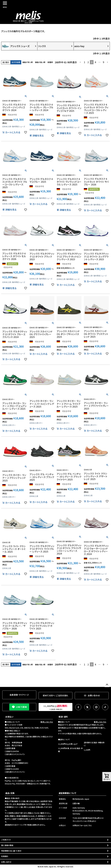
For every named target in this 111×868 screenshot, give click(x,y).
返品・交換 (10, 793)
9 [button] (103, 62)
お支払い (9, 717)
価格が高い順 (40, 62)
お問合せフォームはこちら (82, 825)
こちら (35, 813)
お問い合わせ (6, 862)
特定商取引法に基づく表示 (11, 851)
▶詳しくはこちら (47, 722)
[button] (80, 62)
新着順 (50, 62)
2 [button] (88, 62)
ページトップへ (107, 685)
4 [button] (95, 62)
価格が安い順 (28, 62)
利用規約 (5, 856)
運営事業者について (67, 793)
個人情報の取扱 (7, 845)
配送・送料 (63, 717)
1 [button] (84, 62)
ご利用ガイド (6, 840)
